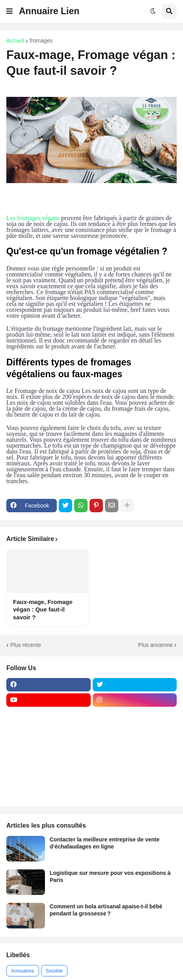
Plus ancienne (155, 645)
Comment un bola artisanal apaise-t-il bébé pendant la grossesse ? (106, 910)
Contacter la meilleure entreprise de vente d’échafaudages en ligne (105, 843)
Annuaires (23, 971)
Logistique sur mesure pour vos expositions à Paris (110, 876)
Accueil (15, 41)
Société (54, 971)
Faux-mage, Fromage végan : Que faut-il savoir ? (43, 609)
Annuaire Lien (49, 11)
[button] (9, 11)
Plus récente (26, 645)
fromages (41, 41)
